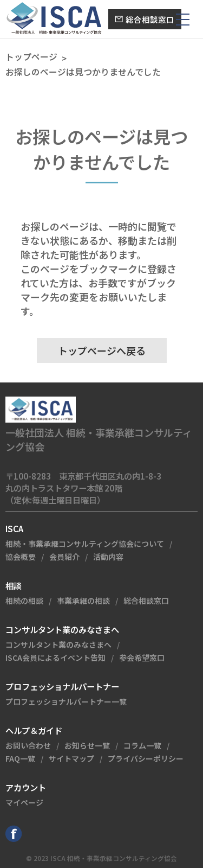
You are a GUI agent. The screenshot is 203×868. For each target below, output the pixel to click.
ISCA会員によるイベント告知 (55, 658)
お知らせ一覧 (87, 745)
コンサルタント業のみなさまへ (58, 644)
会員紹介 (64, 557)
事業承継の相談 (83, 601)
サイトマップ (71, 758)
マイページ (24, 802)
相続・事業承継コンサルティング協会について (85, 544)
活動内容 (108, 557)
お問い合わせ (28, 745)
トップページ (31, 57)
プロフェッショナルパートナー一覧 (66, 701)
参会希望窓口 (142, 658)
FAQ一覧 (20, 758)
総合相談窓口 (146, 601)
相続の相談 (24, 601)
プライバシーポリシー (146, 758)
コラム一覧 (142, 745)
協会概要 (21, 557)
